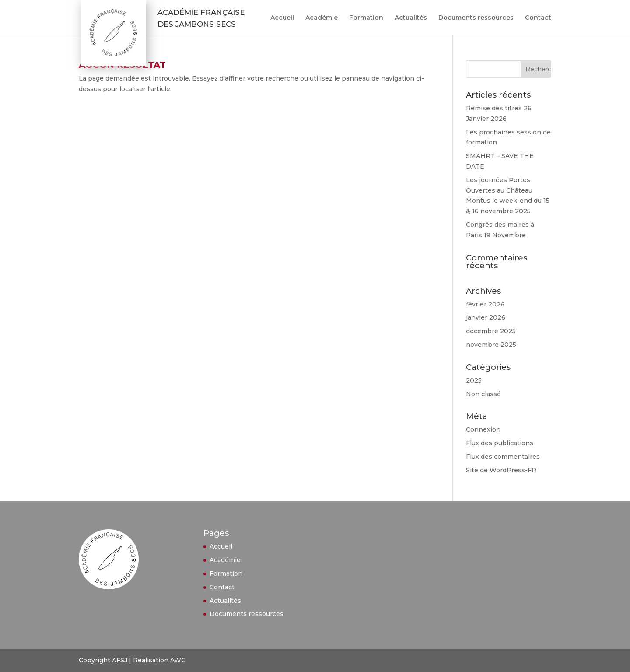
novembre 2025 (491, 345)
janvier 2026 (486, 317)
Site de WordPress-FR (501, 470)
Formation (366, 18)
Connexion (483, 429)
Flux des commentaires (503, 457)
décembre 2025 (491, 331)
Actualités (411, 18)
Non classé (483, 394)
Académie (322, 18)
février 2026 (485, 304)
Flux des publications (500, 443)
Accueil (282, 18)
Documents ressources (476, 18)
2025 (474, 380)
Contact (538, 18)
